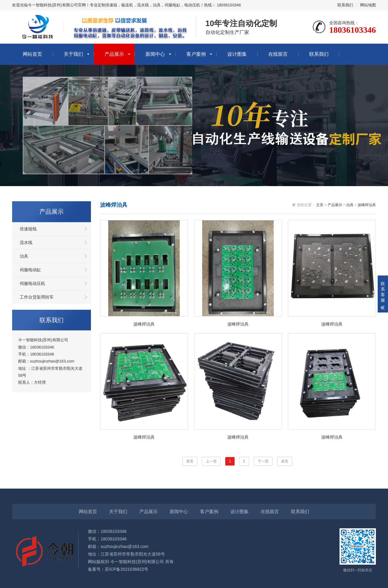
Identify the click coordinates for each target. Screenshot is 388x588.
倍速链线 (28, 229)
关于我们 (73, 54)
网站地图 (368, 5)
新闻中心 (155, 54)
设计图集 (237, 54)
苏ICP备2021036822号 (127, 569)
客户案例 (196, 54)
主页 (320, 205)
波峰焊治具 (367, 205)
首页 (190, 461)
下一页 (263, 461)
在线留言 (278, 54)
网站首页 (32, 54)
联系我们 (345, 5)
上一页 (211, 461)
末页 (285, 461)
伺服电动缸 (30, 270)
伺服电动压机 (32, 283)
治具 (24, 256)
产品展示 (114, 54)
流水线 (26, 242)
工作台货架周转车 (37, 297)
